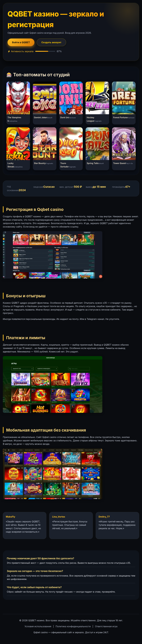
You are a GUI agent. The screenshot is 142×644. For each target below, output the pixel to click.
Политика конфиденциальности (73, 626)
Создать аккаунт (51, 42)
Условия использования (38, 626)
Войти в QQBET (21, 42)
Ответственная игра (106, 626)
